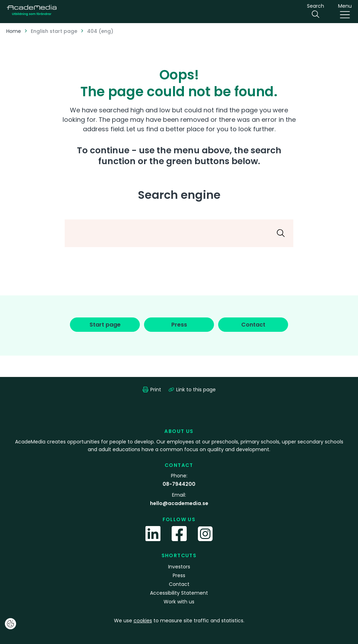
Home (14, 31)
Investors (179, 567)
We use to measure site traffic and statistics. (179, 621)
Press (179, 575)
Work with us (179, 602)
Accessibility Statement (179, 593)
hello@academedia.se (179, 503)
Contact (179, 584)
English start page (54, 31)
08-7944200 (179, 484)
